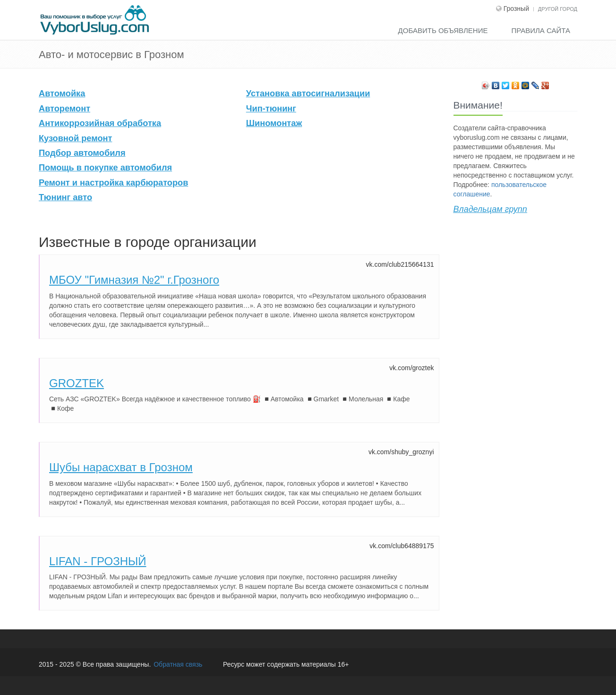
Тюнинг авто (65, 197)
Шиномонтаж (274, 123)
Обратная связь (178, 664)
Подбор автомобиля (82, 153)
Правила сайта (541, 30)
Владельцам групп (490, 209)
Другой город (558, 9)
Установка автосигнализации (308, 93)
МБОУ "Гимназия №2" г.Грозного (134, 280)
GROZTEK (77, 383)
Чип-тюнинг (271, 109)
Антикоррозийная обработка (100, 123)
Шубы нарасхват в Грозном (121, 467)
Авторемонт (64, 109)
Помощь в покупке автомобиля (105, 168)
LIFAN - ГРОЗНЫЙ (98, 561)
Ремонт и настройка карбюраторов (113, 183)
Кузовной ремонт (75, 138)
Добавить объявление (443, 30)
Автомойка (62, 93)
